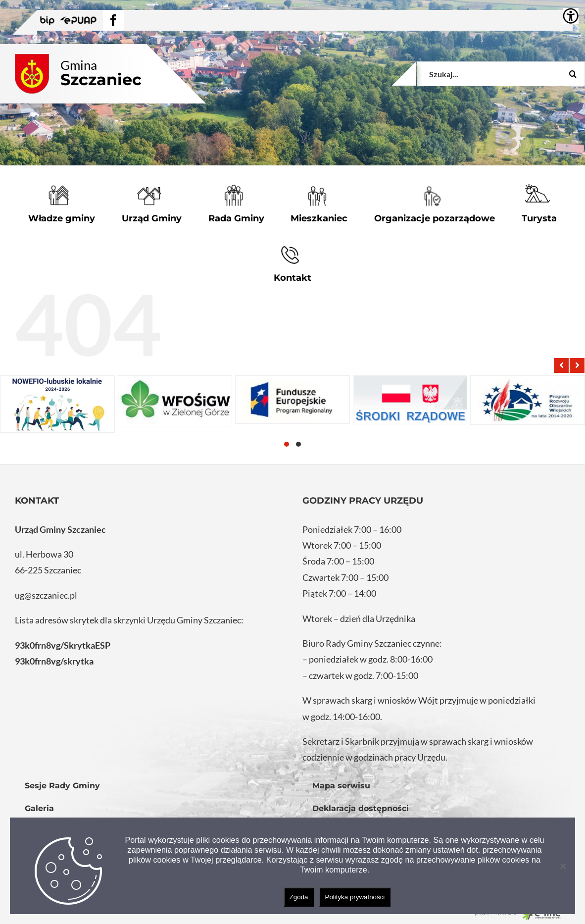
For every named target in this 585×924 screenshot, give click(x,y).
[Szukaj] (573, 74)
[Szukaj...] (501, 74)
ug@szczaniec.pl (46, 595)
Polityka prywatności (355, 897)
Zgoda (299, 897)
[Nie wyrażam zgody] (563, 866)
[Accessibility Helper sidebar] (571, 16)
